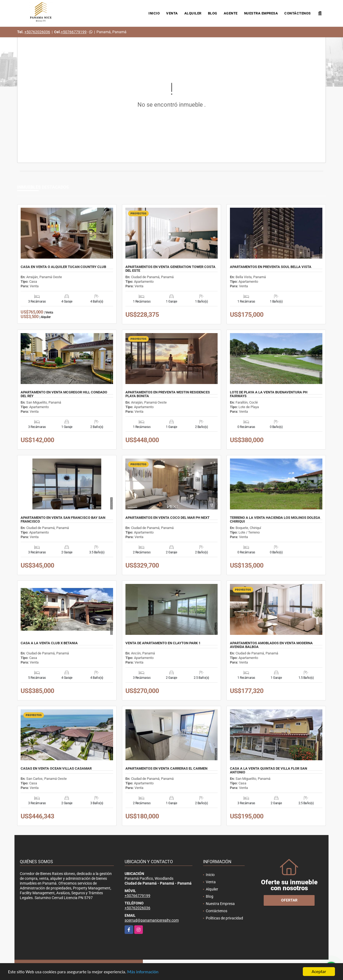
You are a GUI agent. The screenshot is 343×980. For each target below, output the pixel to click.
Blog (213, 13)
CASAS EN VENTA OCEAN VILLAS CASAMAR (56, 769)
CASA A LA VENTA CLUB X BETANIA (49, 643)
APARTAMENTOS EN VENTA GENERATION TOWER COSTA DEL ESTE (170, 269)
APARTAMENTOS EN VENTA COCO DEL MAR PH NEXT (167, 518)
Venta (172, 13)
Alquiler (193, 13)
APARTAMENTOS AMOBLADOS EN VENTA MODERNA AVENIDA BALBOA (271, 645)
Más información (143, 972)
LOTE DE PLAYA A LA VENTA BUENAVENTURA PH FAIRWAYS (269, 394)
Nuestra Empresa (261, 13)
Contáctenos (298, 13)
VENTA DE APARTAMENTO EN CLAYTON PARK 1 (163, 643)
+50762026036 (37, 32)
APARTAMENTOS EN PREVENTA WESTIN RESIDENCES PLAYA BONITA (168, 394)
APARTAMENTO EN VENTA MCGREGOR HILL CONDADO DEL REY (64, 394)
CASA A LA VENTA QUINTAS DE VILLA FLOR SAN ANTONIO (269, 770)
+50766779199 (74, 32)
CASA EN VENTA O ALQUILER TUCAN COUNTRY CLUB (63, 267)
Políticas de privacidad (224, 918)
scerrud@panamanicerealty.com (152, 920)
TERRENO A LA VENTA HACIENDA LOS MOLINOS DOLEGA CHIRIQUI (275, 520)
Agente (231, 13)
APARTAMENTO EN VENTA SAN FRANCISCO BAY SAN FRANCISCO (63, 520)
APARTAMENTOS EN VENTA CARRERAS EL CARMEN (166, 769)
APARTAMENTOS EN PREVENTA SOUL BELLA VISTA (271, 267)
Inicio (154, 13)
